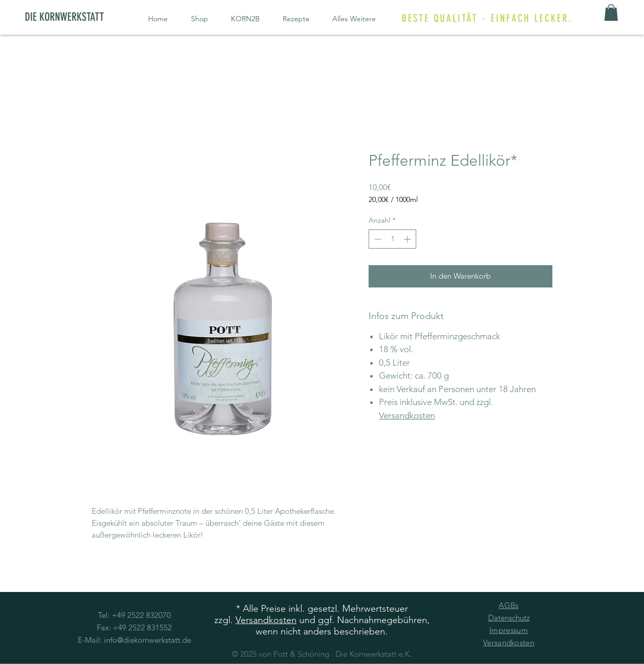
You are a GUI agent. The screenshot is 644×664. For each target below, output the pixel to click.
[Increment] (408, 239)
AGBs (508, 605)
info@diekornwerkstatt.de (148, 640)
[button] (611, 12)
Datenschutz (509, 618)
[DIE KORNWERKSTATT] (72, 17)
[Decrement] (377, 239)
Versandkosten (407, 415)
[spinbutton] (392, 239)
